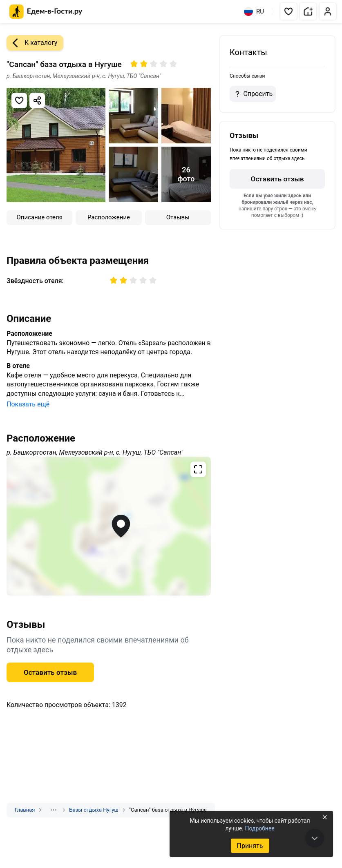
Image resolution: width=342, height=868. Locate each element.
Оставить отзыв (50, 672)
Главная (25, 810)
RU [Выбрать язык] (254, 11)
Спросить (253, 94)
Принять (250, 846)
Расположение (109, 217)
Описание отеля (39, 217)
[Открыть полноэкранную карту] (109, 526)
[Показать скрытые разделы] (54, 810)
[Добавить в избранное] (19, 100)
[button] (288, 11)
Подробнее (259, 828)
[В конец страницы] (315, 838)
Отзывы (178, 217)
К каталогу (32, 43)
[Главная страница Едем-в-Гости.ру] (46, 12)
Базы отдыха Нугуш (94, 810)
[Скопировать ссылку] (37, 100)
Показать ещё (28, 404)
